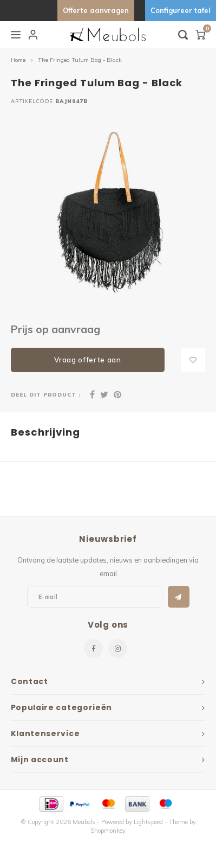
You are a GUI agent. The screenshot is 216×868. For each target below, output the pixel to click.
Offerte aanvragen (96, 10)
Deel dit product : (46, 394)
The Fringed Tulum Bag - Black (80, 60)
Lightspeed (148, 822)
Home (18, 60)
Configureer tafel (181, 10)
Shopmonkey (108, 831)
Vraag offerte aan (87, 360)
